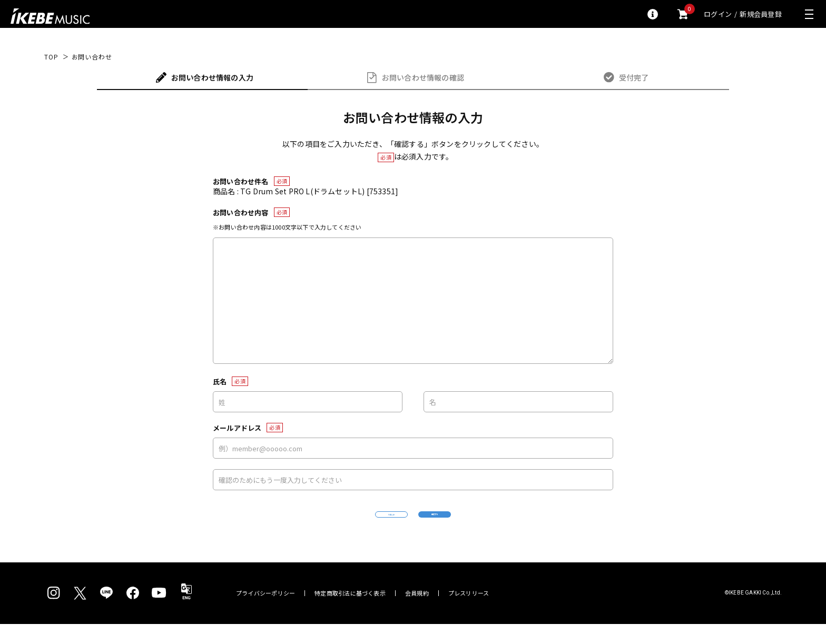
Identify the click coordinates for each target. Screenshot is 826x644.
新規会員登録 (761, 14)
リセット (337, 525)
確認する (490, 524)
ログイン (718, 14)
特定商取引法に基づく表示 (350, 613)
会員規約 (417, 613)
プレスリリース (469, 613)
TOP (51, 57)
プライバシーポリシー (265, 613)
